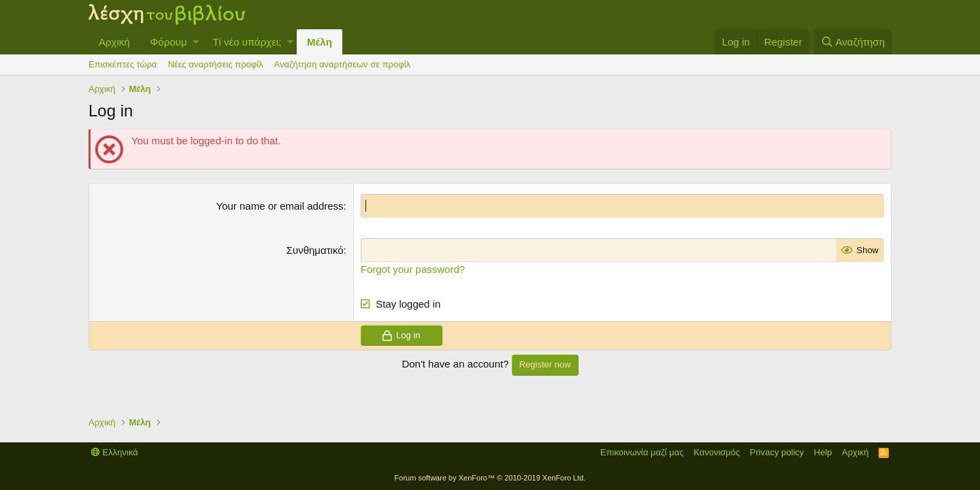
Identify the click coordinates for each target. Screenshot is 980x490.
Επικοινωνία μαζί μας (642, 452)
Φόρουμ (169, 42)
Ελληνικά (115, 452)
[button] (196, 42)
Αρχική (114, 42)
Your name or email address (280, 206)
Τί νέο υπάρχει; (247, 42)
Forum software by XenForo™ (490, 478)
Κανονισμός (717, 452)
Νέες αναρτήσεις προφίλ (216, 64)
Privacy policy (777, 452)
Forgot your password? (413, 269)
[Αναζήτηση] (853, 42)
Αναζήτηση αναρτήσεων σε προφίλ (342, 64)
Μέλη (320, 42)
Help (823, 452)
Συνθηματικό (315, 250)
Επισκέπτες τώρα (123, 64)
